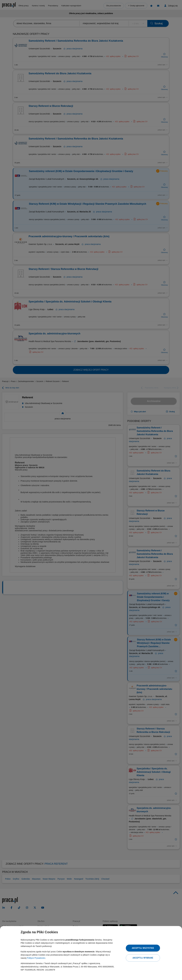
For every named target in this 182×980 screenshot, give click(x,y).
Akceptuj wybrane (143, 958)
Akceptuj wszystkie (143, 948)
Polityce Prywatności (36, 958)
